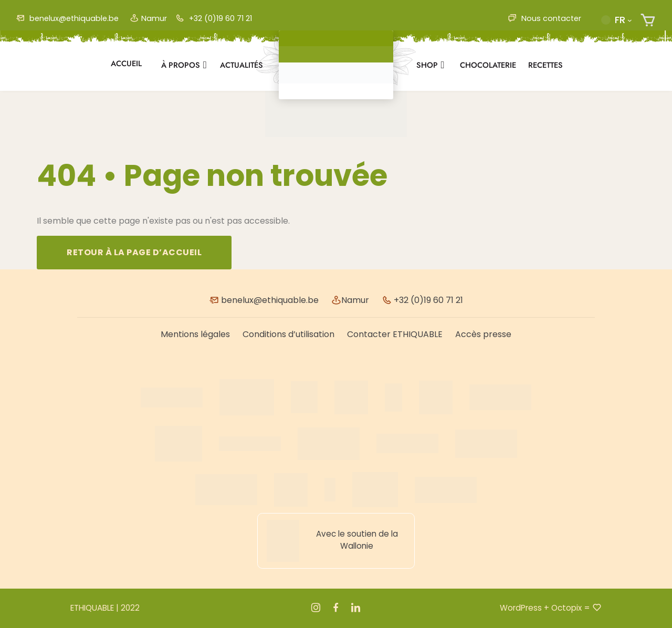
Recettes (545, 65)
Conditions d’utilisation (288, 334)
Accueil (126, 64)
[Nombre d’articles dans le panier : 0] (648, 20)
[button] (616, 20)
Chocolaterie (488, 65)
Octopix (566, 608)
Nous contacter (544, 18)
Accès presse (483, 334)
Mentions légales (195, 334)
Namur (148, 18)
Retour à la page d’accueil (134, 252)
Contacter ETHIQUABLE (395, 334)
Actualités (241, 65)
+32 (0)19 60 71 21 (214, 18)
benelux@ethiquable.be (67, 18)
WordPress (521, 608)
